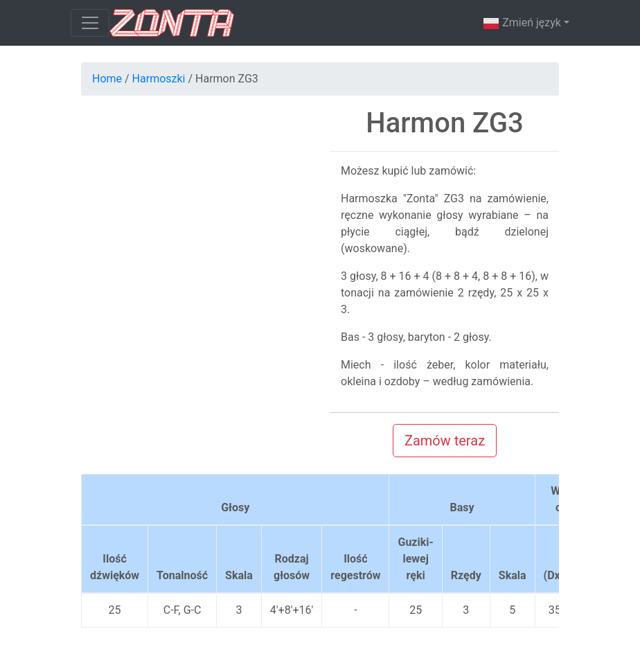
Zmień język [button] (522, 24)
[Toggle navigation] (90, 23)
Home (107, 79)
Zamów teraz (445, 441)
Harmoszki (159, 79)
